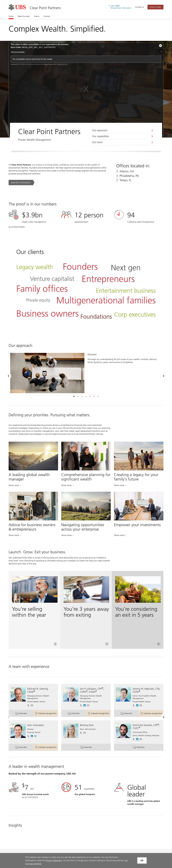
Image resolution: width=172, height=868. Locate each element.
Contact (47, 16)
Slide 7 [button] (98, 397)
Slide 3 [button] (82, 397)
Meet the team (24, 16)
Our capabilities (101, 136)
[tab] (74, 397)
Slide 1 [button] (74, 397)
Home (11, 16)
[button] (32, 705)
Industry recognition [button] (46, 714)
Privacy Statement (54, 860)
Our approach (100, 130)
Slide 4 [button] (86, 397)
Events (37, 16)
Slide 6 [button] (94, 397)
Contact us (139, 7)
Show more (15, 486)
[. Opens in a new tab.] (17, 7)
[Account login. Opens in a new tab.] (155, 7)
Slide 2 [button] (78, 397)
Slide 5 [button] (90, 397)
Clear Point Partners (45, 8)
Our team (97, 142)
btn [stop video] (161, 51)
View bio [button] (24, 714)
